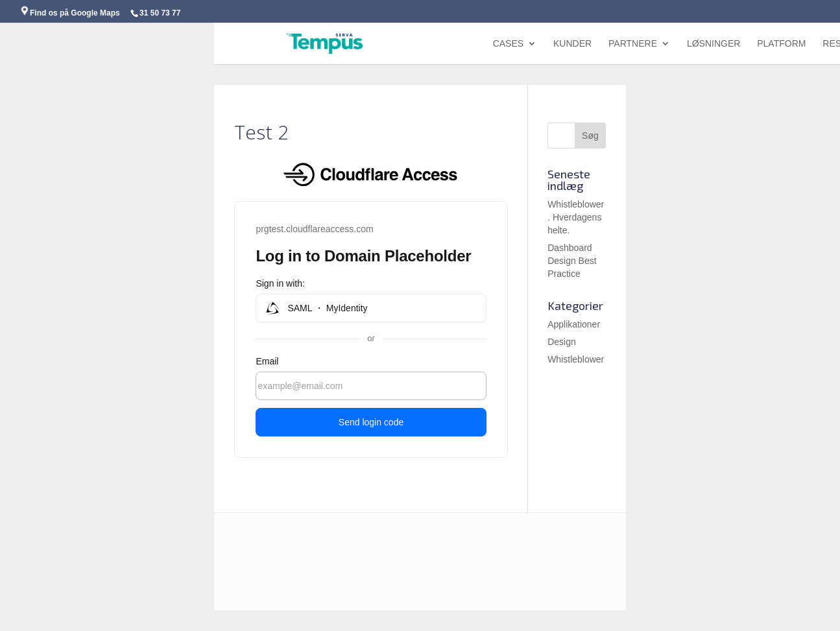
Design (562, 342)
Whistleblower (576, 359)
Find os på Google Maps (70, 13)
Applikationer (574, 324)
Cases (508, 44)
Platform (781, 44)
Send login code (371, 422)
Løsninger (714, 44)
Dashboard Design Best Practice (572, 261)
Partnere (633, 44)
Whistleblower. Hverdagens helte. (576, 217)
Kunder (572, 44)
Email (267, 361)
